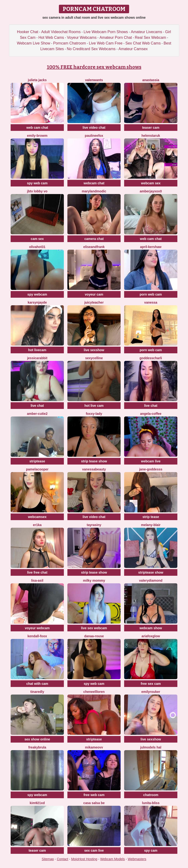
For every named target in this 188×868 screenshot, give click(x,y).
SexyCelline (94, 358)
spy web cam (37, 183)
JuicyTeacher (94, 302)
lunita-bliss (151, 803)
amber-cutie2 (37, 414)
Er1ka (37, 525)
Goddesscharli (151, 358)
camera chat (94, 239)
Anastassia (151, 80)
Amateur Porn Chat (116, 38)
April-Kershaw (151, 247)
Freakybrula (37, 747)
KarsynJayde (37, 302)
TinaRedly (37, 692)
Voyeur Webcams (82, 38)
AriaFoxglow (151, 636)
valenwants (94, 80)
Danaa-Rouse (94, 636)
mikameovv (94, 747)
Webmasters (137, 859)
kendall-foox (37, 636)
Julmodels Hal (151, 747)
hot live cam (94, 406)
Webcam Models (113, 859)
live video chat (94, 128)
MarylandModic (94, 191)
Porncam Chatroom (70, 43)
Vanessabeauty (94, 469)
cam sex (37, 239)
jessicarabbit (37, 358)
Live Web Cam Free (106, 43)
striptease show (151, 572)
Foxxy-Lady (94, 414)
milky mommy (94, 580)
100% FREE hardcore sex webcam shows (94, 67)
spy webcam (37, 294)
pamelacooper (37, 469)
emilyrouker (151, 692)
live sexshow (94, 350)
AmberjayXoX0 (151, 191)
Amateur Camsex (133, 49)
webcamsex (37, 517)
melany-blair (151, 525)
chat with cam (37, 684)
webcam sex (151, 183)
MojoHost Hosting (84, 859)
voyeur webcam (37, 628)
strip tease (151, 517)
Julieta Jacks (37, 80)
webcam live (151, 461)
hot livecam (37, 350)
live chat (37, 406)
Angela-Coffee (151, 414)
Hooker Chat (28, 32)
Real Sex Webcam (150, 38)
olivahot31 (37, 247)
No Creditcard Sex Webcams (91, 49)
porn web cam (151, 294)
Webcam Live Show (33, 43)
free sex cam (151, 684)
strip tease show (94, 461)
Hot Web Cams (51, 38)
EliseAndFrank (94, 247)
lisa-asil (37, 580)
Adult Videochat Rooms (61, 32)
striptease (37, 461)
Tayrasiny (94, 525)
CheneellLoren (94, 692)
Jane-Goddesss (151, 469)
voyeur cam (94, 294)
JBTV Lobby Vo (37, 191)
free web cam (94, 795)
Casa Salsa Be (94, 803)
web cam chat (37, 128)
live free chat (37, 572)
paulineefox (94, 136)
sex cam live (94, 850)
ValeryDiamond (151, 580)
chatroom (151, 795)
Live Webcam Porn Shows (106, 32)
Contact (62, 859)
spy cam (151, 850)
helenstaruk (151, 136)
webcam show (151, 628)
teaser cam (151, 128)
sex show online (37, 739)
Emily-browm (37, 136)
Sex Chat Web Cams (143, 43)
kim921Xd (37, 803)
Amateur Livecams (146, 32)
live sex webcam (94, 628)
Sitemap (48, 859)
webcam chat (94, 183)
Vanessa (151, 302)
